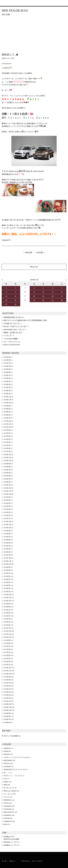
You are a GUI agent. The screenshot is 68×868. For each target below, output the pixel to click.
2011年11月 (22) (9, 634)
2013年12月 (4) (8, 558)
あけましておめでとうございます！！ (17, 327)
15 (6, 296)
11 (34, 292)
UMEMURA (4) (8, 748)
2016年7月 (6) (8, 470)
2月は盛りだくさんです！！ (13, 324)
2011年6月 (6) (8, 649)
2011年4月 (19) (8, 655)
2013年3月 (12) (8, 586)
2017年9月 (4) (8, 430)
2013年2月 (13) (8, 589)
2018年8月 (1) (8, 406)
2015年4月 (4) (8, 509)
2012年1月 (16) (8, 628)
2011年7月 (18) (8, 646)
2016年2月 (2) (8, 482)
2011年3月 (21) (8, 659)
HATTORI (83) (8, 818)
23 (15, 300)
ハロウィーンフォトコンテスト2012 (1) (17, 757)
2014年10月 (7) (8, 528)
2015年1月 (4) (8, 519)
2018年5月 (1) (8, 412)
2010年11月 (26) (9, 671)
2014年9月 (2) (8, 531)
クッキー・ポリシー (9, 861)
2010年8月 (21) (8, 680)
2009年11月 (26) (9, 707)
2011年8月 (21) (8, 643)
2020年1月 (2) (8, 363)
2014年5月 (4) (8, 543)
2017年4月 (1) (8, 442)
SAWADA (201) (8, 763)
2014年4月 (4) (8, 546)
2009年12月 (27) (9, 704)
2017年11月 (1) (8, 424)
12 (43, 292)
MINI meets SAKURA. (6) (11, 791)
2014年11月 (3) (8, 525)
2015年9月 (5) (8, 497)
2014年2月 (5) (8, 552)
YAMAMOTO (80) (9, 806)
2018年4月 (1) (8, 415)
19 (43, 296)
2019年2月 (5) (8, 391)
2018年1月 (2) (8, 418)
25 (34, 300)
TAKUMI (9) (7, 751)
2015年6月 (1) (8, 503)
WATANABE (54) (9, 809)
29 (6, 304)
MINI (5, 3)
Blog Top (34, 267)
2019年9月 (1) (8, 369)
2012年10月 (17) (9, 601)
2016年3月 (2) (8, 479)
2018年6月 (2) (8, 409)
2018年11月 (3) (8, 400)
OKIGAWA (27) (8, 754)
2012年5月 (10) (8, 616)
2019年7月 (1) (8, 375)
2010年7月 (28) (8, 683)
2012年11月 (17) (9, 598)
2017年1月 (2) (8, 451)
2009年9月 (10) (9, 713)
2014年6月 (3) (8, 540)
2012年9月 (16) (8, 604)
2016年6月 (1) (8, 473)
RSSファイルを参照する (12, 736)
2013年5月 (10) (8, 579)
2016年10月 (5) (9, 461)
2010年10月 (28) (9, 674)
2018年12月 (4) (8, 397)
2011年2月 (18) (8, 662)
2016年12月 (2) (8, 455)
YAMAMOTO (6, 240)
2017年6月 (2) (8, 436)
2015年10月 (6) (9, 494)
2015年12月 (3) (8, 488)
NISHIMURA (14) (9, 800)
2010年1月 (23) (8, 701)
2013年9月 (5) (8, 567)
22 (6, 300)
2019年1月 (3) (8, 394)
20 (53, 296)
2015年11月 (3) (8, 491)
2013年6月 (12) (8, 576)
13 (53, 292)
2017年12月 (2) (8, 421)
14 (62, 292)
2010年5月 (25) (9, 689)
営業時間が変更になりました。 (14, 317)
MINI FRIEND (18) (9, 760)
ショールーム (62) (10, 794)
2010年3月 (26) (8, 695)
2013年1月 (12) (8, 592)
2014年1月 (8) (8, 555)
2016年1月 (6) (8, 485)
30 (15, 304)
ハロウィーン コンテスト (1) (14, 776)
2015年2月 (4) (8, 515)
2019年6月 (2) (8, 378)
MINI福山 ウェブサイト (11, 845)
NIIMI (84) (7, 785)
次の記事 (39, 253)
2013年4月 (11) (8, 582)
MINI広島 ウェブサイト (11, 842)
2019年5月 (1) (8, 381)
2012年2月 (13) (8, 625)
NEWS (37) (7, 824)
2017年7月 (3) (8, 433)
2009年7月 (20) (9, 719)
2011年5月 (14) (8, 652)
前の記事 (29, 253)
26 (43, 300)
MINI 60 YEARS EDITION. (12, 345)
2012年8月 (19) (8, 607)
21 (62, 296)
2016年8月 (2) (8, 467)
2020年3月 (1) (8, 360)
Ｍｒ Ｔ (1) (8, 773)
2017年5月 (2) (8, 439)
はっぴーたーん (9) (10, 788)
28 (62, 300)
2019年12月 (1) (8, 366)
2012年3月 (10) (8, 622)
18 (34, 296)
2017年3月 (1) (8, 445)
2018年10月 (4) (9, 403)
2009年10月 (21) (9, 710)
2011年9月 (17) (8, 640)
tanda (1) (6, 779)
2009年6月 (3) (8, 723)
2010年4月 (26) (9, 692)
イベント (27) (8, 797)
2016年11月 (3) (8, 458)
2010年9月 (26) (9, 677)
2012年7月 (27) (8, 610)
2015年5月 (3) (8, 506)
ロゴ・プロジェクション (12, 342)
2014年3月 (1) (8, 549)
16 (16, 296)
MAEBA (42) (7, 782)
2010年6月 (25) (9, 686)
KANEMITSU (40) (9, 815)
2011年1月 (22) (8, 665)
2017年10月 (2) (8, 427)
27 (53, 300)
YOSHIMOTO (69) (9, 821)
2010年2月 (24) (8, 698)
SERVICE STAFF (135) (10, 812)
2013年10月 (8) (8, 564)
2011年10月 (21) (9, 637)
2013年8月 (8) (8, 570)
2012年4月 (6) (8, 619)
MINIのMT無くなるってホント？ (15, 330)
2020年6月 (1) (8, 357)
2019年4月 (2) (8, 384)
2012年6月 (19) (8, 613)
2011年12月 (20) (9, 631)
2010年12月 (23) (9, 668)
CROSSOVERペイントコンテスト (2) (16, 770)
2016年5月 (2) (8, 476)
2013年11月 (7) (8, 561)
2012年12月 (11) (9, 595)
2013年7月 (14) (8, 573)
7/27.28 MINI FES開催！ (11, 339)
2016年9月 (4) (8, 464)
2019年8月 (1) (8, 372)
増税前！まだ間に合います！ (14, 333)
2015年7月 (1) (8, 500)
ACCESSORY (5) (8, 767)
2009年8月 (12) (9, 716)
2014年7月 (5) (8, 537)
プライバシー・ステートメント (32, 861)
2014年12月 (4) (8, 522)
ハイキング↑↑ (9, 336)
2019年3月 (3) (8, 387)
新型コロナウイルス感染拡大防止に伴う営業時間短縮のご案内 (25, 320)
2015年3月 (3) (8, 512)
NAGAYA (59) (8, 803)
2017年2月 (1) (8, 448)
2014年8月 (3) (8, 534)
